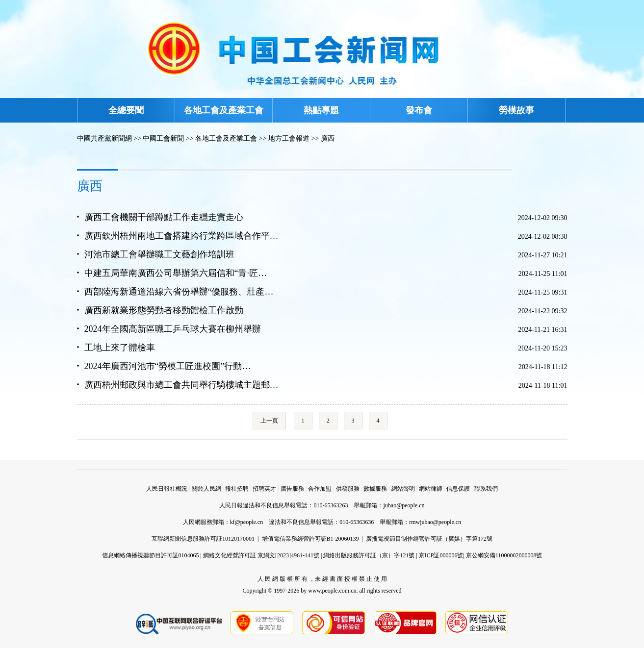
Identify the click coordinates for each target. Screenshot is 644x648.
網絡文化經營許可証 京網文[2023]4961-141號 (261, 555)
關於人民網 (206, 489)
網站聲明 (403, 489)
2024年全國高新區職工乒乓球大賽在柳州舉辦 (173, 329)
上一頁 (269, 421)
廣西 (328, 138)
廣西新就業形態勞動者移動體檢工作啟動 (164, 310)
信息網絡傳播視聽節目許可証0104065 (151, 555)
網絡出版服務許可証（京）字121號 (369, 555)
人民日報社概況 (167, 489)
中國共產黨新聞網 (104, 138)
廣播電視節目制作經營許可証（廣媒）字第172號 (429, 539)
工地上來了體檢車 (120, 348)
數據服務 (375, 489)
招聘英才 (264, 489)
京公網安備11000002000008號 (504, 555)
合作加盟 (320, 489)
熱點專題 (321, 110)
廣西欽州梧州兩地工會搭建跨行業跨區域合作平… (181, 236)
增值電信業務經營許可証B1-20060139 (310, 539)
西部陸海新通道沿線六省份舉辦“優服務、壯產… (179, 292)
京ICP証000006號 (441, 555)
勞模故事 (516, 110)
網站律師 (431, 489)
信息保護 (458, 489)
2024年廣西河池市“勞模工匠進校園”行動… (168, 366)
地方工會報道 (289, 138)
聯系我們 (486, 489)
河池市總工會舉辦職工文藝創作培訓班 (159, 254)
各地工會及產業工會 (224, 110)
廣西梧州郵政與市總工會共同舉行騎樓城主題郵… (181, 385)
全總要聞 (126, 110)
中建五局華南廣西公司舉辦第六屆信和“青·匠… (176, 273)
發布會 (419, 110)
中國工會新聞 (163, 138)
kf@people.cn (246, 522)
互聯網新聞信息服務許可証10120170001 (203, 539)
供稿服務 (348, 489)
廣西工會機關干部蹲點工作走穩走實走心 (164, 217)
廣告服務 (292, 489)
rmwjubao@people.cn (435, 522)
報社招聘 (237, 489)
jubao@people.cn (404, 505)
